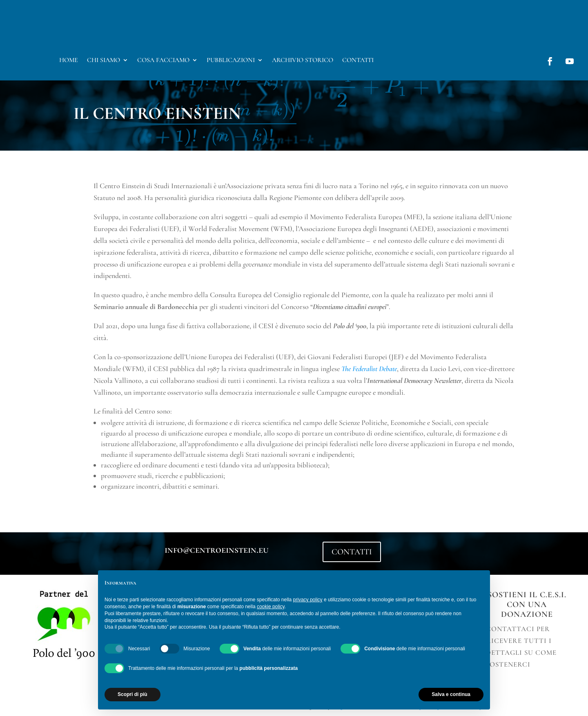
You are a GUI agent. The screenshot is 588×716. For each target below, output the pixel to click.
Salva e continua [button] (451, 694)
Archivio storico (303, 61)
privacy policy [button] (308, 600)
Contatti (358, 61)
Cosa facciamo (163, 61)
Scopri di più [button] (133, 694)
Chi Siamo (104, 61)
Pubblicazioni (231, 61)
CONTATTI (352, 552)
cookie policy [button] (271, 607)
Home (69, 61)
